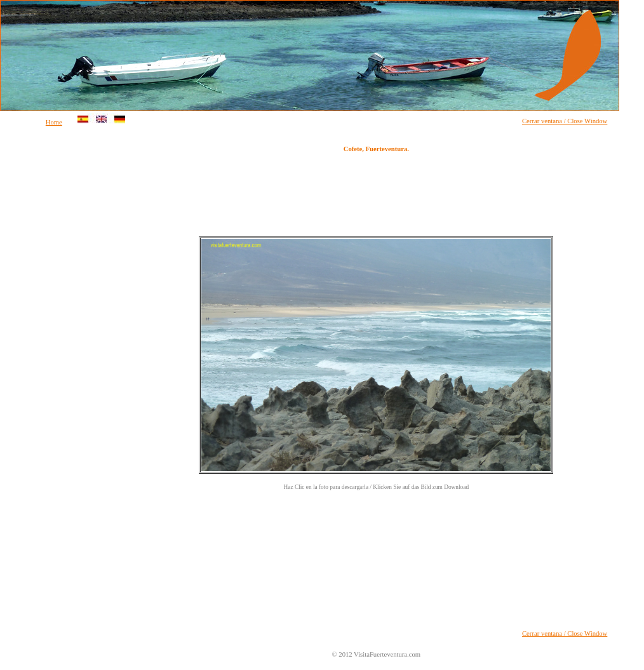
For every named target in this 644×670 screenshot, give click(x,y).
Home (54, 122)
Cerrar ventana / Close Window (565, 121)
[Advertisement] (51, 333)
